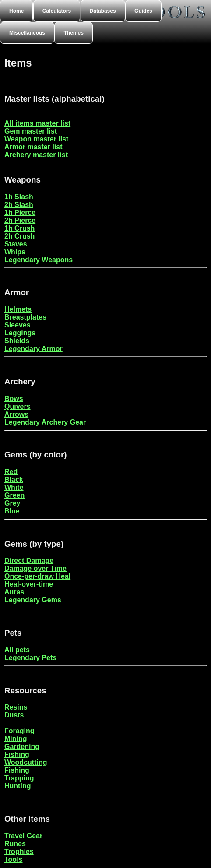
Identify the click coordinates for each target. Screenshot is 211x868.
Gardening (22, 747)
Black (14, 480)
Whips (15, 252)
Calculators (57, 11)
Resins (16, 707)
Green (14, 495)
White (14, 487)
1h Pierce (20, 213)
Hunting (18, 786)
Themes (73, 33)
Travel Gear (23, 836)
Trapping (19, 778)
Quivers (18, 406)
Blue (12, 511)
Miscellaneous (27, 33)
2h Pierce (20, 220)
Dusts (14, 715)
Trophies (19, 852)
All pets (17, 650)
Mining (16, 739)
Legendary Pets (30, 658)
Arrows (16, 414)
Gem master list (31, 131)
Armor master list (33, 147)
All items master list (37, 123)
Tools (13, 859)
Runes (15, 844)
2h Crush (19, 236)
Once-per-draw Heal (37, 576)
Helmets (18, 309)
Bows (14, 399)
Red (11, 472)
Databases (103, 11)
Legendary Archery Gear (45, 422)
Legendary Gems (33, 600)
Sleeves (18, 325)
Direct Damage (29, 561)
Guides (143, 11)
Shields (17, 341)
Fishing (17, 754)
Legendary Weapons (39, 260)
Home (16, 11)
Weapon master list (36, 139)
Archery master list (36, 155)
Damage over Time (35, 568)
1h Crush (19, 228)
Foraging (19, 731)
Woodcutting (26, 762)
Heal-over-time (29, 584)
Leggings (20, 333)
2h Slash (19, 205)
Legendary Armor (33, 349)
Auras (14, 592)
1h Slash (19, 197)
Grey (12, 503)
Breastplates (25, 317)
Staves (16, 244)
